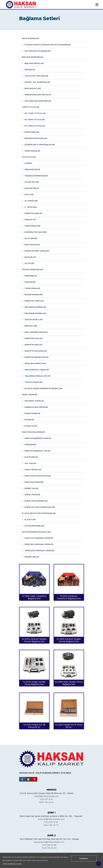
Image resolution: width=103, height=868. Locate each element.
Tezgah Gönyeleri (34, 382)
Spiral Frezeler (32, 495)
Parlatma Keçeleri (34, 482)
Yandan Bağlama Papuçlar (38, 95)
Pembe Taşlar (31, 488)
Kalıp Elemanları (30, 38)
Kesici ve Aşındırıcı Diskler (38, 438)
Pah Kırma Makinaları (35, 307)
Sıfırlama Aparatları (35, 363)
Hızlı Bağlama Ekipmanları (38, 101)
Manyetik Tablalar (34, 301)
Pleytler (29, 195)
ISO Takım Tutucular (35, 113)
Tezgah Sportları (34, 320)
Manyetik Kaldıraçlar (36, 351)
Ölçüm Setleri (32, 182)
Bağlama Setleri (33, 88)
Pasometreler (32, 188)
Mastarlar (30, 257)
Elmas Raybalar (32, 413)
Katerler (29, 420)
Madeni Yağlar (32, 557)
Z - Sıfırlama (31, 207)
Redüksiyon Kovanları (36, 138)
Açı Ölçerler (31, 238)
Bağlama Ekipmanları (33, 57)
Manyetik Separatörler (36, 357)
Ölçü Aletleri (29, 157)
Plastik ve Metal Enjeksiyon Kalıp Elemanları (48, 45)
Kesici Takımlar (30, 395)
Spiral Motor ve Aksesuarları (40, 507)
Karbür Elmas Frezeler (36, 407)
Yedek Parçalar (32, 151)
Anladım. (84, 859)
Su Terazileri (31, 201)
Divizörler (30, 282)
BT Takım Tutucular (35, 126)
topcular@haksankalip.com (51, 819)
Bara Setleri (31, 326)
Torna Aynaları (32, 288)
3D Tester (29, 263)
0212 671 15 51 (46, 799)
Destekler (30, 70)
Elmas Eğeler (31, 457)
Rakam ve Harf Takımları (37, 251)
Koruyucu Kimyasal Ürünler (39, 538)
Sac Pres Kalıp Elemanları (38, 51)
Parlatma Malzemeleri (33, 432)
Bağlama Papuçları (34, 63)
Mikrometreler (32, 170)
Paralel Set (30, 220)
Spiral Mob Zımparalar (36, 501)
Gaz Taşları (30, 463)
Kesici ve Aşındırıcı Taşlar (37, 451)
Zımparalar (30, 445)
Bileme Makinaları (34, 295)
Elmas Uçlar (31, 426)
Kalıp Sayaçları (32, 245)
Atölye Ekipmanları (34, 526)
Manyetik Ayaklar (33, 213)
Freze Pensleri (32, 132)
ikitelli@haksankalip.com (46, 796)
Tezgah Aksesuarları (32, 270)
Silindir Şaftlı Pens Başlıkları (40, 145)
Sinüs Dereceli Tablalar (37, 370)
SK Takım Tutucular (35, 120)
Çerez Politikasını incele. (12, 864)
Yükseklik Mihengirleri (36, 176)
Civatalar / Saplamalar (36, 76)
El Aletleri (30, 520)
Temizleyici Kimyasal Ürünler (39, 551)
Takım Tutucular (31, 107)
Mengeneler (31, 276)
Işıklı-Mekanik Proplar (36, 332)
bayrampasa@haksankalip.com (49, 842)
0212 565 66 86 (49, 845)
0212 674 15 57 (51, 822)
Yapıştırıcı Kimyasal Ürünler (39, 544)
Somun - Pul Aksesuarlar (37, 82)
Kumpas (28, 163)
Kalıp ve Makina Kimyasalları (36, 532)
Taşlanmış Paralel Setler (37, 376)
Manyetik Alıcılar (33, 338)
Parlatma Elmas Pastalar (38, 476)
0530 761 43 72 (51, 825)
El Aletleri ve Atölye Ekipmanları (39, 513)
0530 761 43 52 (46, 802)
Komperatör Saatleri (36, 232)
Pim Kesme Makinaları (35, 313)
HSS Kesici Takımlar (34, 401)
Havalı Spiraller (33, 470)
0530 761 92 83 (49, 848)
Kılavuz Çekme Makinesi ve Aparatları (43, 388)
